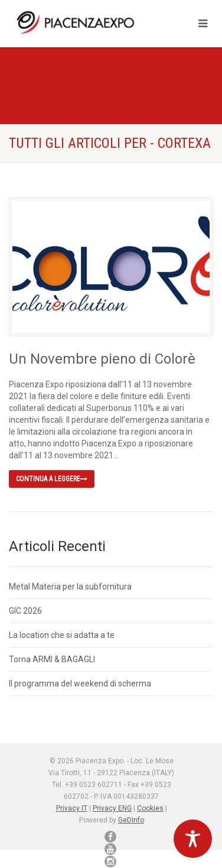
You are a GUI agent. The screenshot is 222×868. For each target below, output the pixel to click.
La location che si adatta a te (62, 635)
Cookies (150, 808)
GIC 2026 (25, 611)
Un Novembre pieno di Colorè (102, 359)
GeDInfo (131, 820)
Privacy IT (72, 808)
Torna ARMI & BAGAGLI (52, 659)
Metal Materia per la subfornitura (70, 587)
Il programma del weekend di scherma (80, 684)
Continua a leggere (52, 479)
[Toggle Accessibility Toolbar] (193, 839)
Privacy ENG (112, 808)
